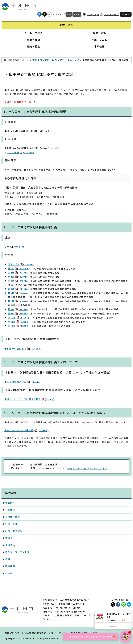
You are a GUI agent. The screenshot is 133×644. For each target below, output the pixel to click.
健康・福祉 (34, 40)
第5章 (18, 289)
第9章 (18, 313)
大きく (77, 14)
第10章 (19, 318)
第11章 (19, 322)
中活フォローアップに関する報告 (29, 399)
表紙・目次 (21, 264)
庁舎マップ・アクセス (17, 552)
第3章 (18, 277)
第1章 (19, 268)
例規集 (10, 545)
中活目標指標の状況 (22, 382)
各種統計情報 (13, 517)
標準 (69, 14)
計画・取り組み (14, 531)
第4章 (18, 281)
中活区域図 (20, 152)
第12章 (19, 326)
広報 (8, 559)
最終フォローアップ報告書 (26, 430)
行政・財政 (51, 60)
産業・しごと (99, 40)
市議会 (9, 538)
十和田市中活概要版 (23, 349)
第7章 (18, 301)
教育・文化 (99, 33)
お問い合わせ (12, 633)
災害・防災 (66, 25)
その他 (9, 573)
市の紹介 (10, 503)
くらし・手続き (34, 33)
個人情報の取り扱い (35, 633)
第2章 (18, 273)
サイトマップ (111, 14)
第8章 (18, 309)
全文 (14, 247)
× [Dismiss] (130, 614)
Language (93, 14)
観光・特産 (34, 46)
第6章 (18, 293)
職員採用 (10, 566)
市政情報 (99, 46)
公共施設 (10, 510)
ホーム (26, 60)
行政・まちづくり (70, 60)
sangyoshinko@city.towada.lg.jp (87, 468)
